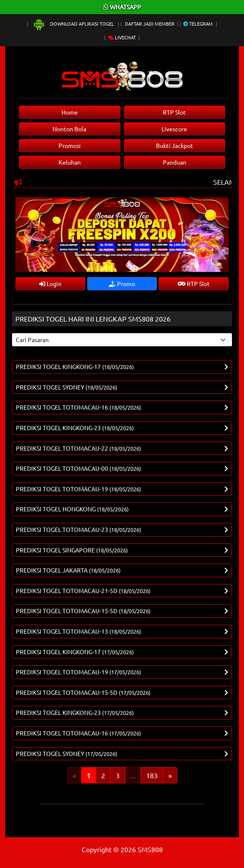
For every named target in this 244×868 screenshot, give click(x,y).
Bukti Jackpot (175, 145)
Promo (122, 283)
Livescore (174, 129)
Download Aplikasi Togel (74, 24)
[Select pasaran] (122, 340)
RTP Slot (174, 112)
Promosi (70, 145)
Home (70, 112)
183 (152, 775)
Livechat (122, 37)
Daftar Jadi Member (150, 24)
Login (50, 283)
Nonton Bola (69, 129)
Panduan (175, 162)
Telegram (198, 24)
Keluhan (70, 162)
